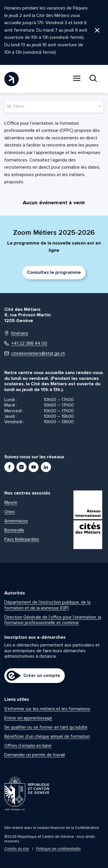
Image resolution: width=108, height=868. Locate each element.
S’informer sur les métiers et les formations (47, 709)
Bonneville (14, 530)
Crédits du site (17, 849)
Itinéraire (16, 333)
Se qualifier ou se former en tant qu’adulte (46, 727)
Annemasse (16, 521)
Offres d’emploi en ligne (28, 746)
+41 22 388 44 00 (26, 343)
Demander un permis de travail (35, 755)
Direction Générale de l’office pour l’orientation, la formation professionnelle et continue (53, 620)
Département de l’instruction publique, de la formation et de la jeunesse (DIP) (47, 605)
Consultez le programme (54, 272)
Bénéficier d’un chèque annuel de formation (47, 736)
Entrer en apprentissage (28, 718)
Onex (10, 512)
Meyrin (11, 503)
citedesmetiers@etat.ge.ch (35, 354)
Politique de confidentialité (58, 849)
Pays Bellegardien (22, 539)
